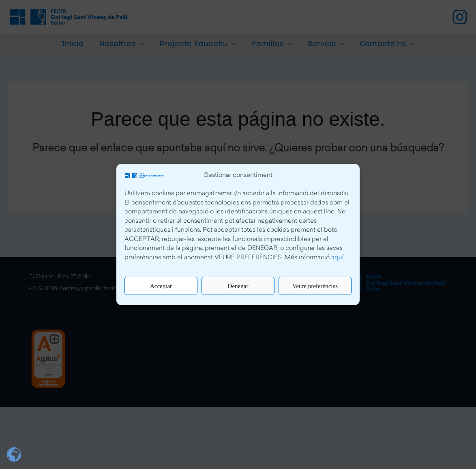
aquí (338, 258)
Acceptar (161, 286)
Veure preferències (315, 286)
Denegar (238, 286)
